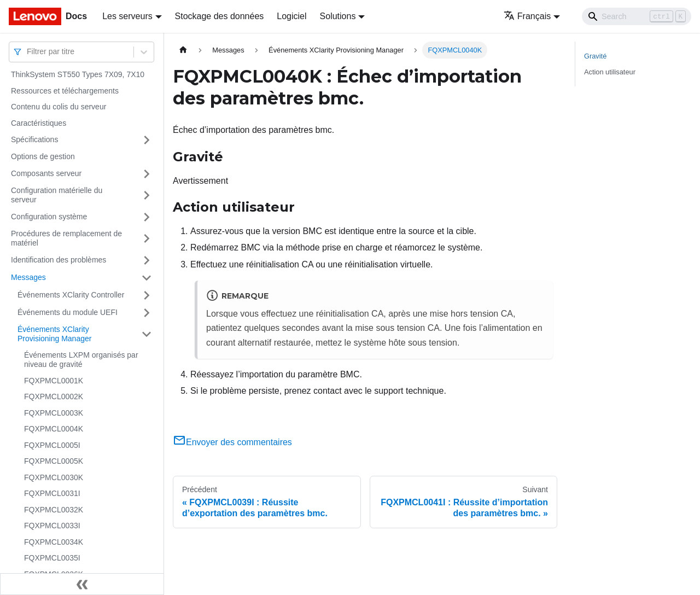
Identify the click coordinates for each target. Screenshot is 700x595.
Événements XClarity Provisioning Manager (54, 334)
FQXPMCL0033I (52, 526)
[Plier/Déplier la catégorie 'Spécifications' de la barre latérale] (147, 140)
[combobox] (28, 52)
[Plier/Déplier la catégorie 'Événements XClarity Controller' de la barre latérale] (147, 295)
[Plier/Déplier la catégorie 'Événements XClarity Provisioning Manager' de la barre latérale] (147, 334)
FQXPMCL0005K (54, 461)
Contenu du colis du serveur (59, 107)
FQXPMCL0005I (52, 445)
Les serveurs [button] (127, 16)
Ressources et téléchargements (65, 91)
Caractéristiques (39, 123)
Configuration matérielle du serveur (57, 195)
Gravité (595, 56)
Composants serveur (46, 173)
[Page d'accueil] (183, 50)
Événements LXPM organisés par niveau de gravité (81, 360)
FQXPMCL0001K (54, 381)
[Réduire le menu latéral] (82, 584)
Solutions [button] (338, 16)
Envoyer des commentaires (232, 442)
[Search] (637, 16)
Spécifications (34, 139)
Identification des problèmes (59, 260)
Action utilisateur (610, 72)
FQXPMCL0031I (52, 493)
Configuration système (49, 217)
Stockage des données (220, 16)
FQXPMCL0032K (54, 510)
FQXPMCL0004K (54, 429)
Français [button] (527, 16)
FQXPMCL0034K (54, 542)
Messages (28, 277)
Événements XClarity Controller (71, 295)
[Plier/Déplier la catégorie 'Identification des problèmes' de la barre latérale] (147, 260)
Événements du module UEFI (68, 312)
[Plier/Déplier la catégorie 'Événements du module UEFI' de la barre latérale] (147, 313)
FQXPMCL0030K (54, 477)
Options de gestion (43, 156)
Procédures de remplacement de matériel (66, 238)
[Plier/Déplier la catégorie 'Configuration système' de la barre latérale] (147, 217)
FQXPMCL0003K (54, 413)
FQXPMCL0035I (52, 558)
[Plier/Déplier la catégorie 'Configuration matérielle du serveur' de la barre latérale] (147, 196)
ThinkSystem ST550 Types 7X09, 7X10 (78, 74)
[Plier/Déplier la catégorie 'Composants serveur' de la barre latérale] (147, 174)
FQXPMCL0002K (54, 396)
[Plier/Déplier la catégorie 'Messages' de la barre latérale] (147, 278)
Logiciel (291, 16)
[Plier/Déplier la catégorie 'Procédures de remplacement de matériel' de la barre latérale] (147, 239)
